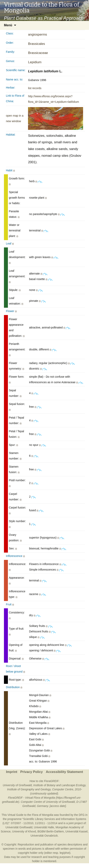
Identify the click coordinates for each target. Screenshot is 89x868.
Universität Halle (44, 827)
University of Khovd (24, 831)
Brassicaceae (38, 53)
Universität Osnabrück (44, 836)
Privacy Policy (32, 772)
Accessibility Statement (64, 772)
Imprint (12, 772)
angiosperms (37, 34)
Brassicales (37, 44)
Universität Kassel (76, 831)
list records (35, 88)
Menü (8, 25)
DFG (82, 815)
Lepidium (35, 62)
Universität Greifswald (19, 827)
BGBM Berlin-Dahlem (51, 831)
